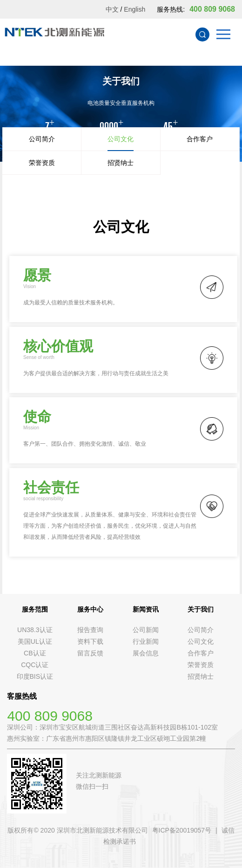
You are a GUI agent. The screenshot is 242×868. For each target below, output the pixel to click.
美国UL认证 (35, 641)
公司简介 (42, 139)
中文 (112, 9)
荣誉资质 (42, 163)
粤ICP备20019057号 (182, 830)
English (134, 9)
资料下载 (90, 641)
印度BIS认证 (35, 676)
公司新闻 (146, 630)
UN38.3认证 (35, 630)
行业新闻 (146, 641)
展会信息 (146, 653)
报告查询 (90, 630)
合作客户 (200, 139)
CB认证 (35, 653)
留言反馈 (90, 653)
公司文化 (121, 139)
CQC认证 (35, 665)
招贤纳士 (121, 163)
